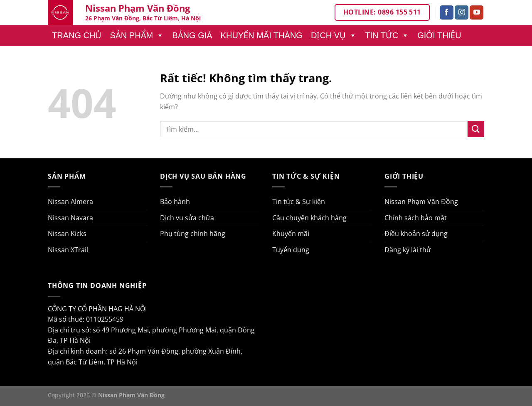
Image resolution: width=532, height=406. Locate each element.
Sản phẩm (137, 35)
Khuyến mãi (291, 234)
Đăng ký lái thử (408, 250)
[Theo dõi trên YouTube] (477, 12)
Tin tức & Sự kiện (299, 202)
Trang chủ (77, 35)
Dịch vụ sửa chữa (187, 218)
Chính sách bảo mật (416, 218)
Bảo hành (175, 202)
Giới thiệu (439, 35)
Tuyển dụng (291, 250)
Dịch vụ (334, 35)
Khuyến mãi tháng (262, 35)
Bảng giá (192, 35)
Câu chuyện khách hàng (309, 218)
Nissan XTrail (68, 250)
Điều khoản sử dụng (416, 234)
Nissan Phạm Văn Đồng (421, 202)
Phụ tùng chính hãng (193, 234)
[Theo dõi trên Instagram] (462, 12)
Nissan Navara (70, 218)
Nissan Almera (70, 202)
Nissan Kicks (67, 234)
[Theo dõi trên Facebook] (447, 12)
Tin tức (387, 35)
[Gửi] (476, 129)
